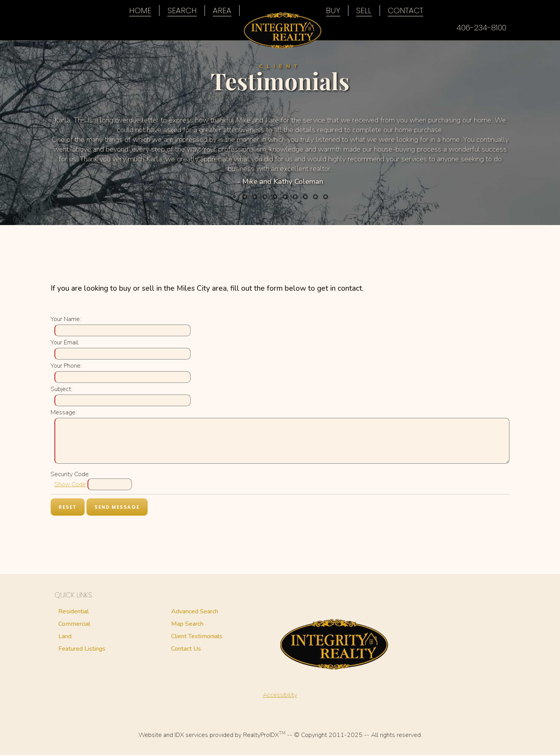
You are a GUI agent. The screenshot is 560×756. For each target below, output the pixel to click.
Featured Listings (82, 650)
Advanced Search (195, 613)
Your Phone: (66, 367)
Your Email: (65, 344)
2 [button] (245, 198)
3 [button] (255, 198)
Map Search (187, 625)
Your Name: (66, 320)
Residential (73, 613)
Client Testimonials (197, 637)
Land (65, 637)
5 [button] (275, 198)
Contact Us (186, 650)
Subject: (61, 390)
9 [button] (315, 198)
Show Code (70, 485)
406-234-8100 (481, 28)
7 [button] (295, 198)
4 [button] (265, 198)
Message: (64, 414)
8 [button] (305, 198)
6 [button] (285, 198)
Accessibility (280, 696)
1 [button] (235, 198)
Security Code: (70, 475)
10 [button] (325, 198)
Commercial (74, 625)
